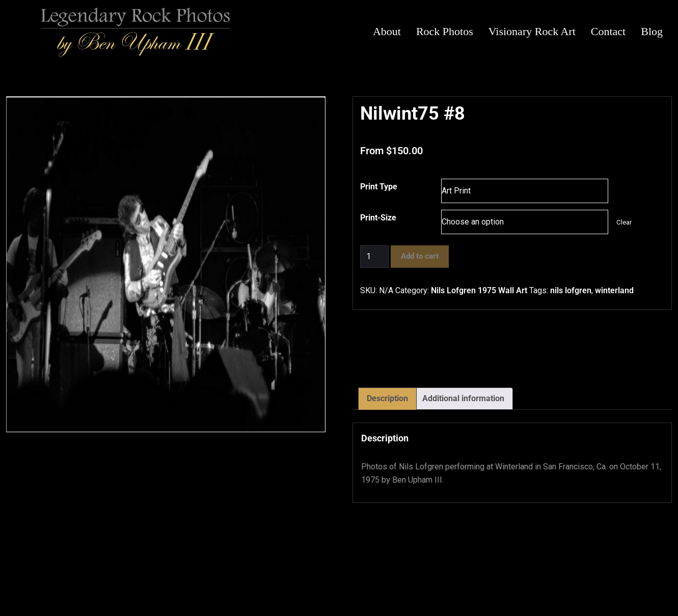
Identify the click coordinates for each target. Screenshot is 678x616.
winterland (614, 290)
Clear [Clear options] (624, 222)
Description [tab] (387, 398)
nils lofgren (571, 290)
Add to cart (420, 256)
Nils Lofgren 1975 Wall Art (479, 290)
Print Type (379, 187)
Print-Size (378, 218)
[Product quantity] (374, 257)
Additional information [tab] (463, 398)
